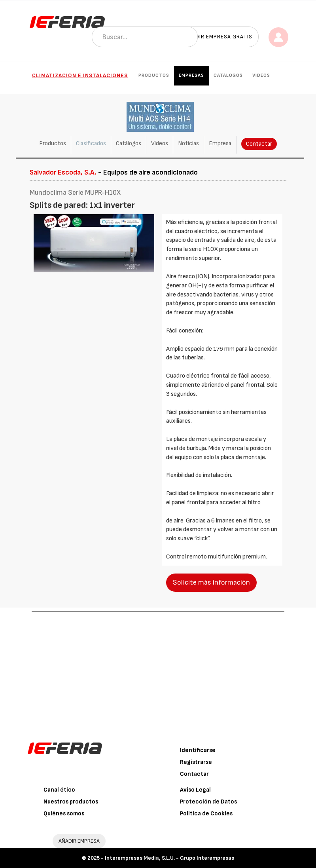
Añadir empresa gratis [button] (218, 37)
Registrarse (196, 762)
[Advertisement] (158, 671)
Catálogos (228, 75)
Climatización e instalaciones (80, 75)
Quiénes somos (64, 814)
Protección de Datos (208, 802)
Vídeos (261, 75)
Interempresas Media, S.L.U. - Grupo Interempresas (169, 858)
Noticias (188, 143)
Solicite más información (211, 582)
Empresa (220, 143)
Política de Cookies (206, 814)
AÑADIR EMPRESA (79, 841)
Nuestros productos (71, 802)
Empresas (191, 75)
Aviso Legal (195, 790)
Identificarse (198, 750)
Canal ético (59, 790)
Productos (154, 75)
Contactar (259, 144)
